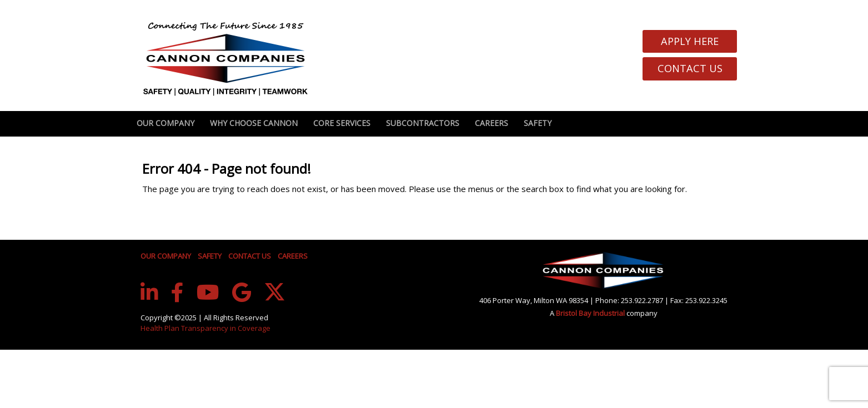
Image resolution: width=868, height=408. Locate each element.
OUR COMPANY (166, 256)
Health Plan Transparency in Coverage (205, 328)
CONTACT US (250, 256)
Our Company (165, 123)
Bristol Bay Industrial (591, 313)
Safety (538, 123)
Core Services (342, 123)
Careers (491, 123)
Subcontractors (423, 123)
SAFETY (210, 256)
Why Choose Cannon (254, 123)
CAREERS (293, 256)
